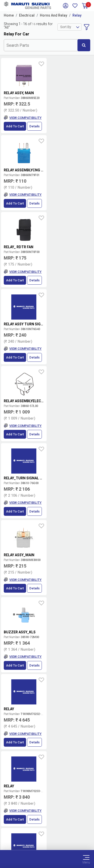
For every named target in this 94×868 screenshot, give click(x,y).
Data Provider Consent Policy (47, 829)
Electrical (27, 15)
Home (9, 15)
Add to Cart (15, 126)
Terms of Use (47, 823)
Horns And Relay (54, 15)
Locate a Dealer (69, 707)
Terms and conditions (71, 691)
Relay (77, 15)
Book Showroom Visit (69, 717)
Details (34, 126)
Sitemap (47, 841)
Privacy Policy (47, 835)
